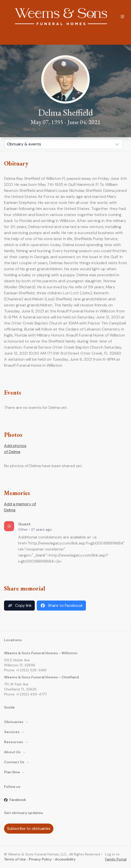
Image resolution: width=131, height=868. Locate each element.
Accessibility (65, 859)
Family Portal (116, 859)
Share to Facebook (61, 606)
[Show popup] (63, 144)
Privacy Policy (40, 859)
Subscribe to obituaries (29, 828)
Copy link (19, 606)
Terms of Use (15, 859)
